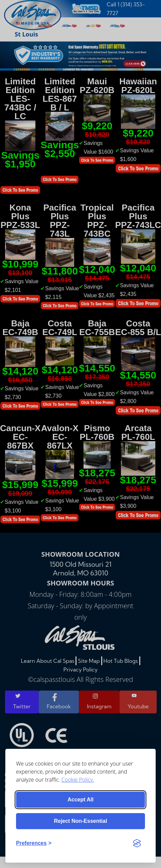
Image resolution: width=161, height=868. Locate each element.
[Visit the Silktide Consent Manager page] (137, 843)
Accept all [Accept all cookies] (80, 800)
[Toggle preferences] (34, 843)
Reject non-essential (80, 821)
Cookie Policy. (78, 780)
